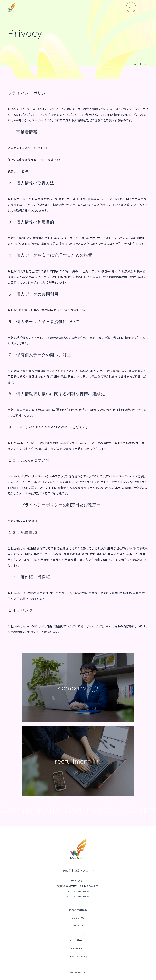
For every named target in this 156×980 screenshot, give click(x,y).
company (78, 933)
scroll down (141, 64)
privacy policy (78, 956)
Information (78, 910)
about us (78, 918)
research (78, 948)
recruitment (78, 940)
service (78, 925)
